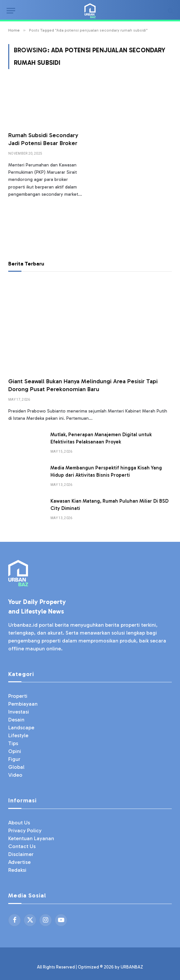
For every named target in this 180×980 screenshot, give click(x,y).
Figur (14, 759)
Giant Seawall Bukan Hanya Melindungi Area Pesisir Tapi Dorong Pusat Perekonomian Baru (83, 385)
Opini (15, 751)
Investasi (19, 712)
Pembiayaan (23, 704)
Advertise (19, 862)
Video (15, 775)
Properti (18, 696)
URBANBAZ (132, 967)
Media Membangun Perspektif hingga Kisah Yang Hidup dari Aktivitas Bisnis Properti (106, 471)
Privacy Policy (25, 830)
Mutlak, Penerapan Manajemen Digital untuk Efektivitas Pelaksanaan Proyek (101, 438)
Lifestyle (18, 735)
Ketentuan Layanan (31, 838)
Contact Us (22, 846)
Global (16, 767)
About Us (19, 823)
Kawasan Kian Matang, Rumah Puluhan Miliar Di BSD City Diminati (109, 504)
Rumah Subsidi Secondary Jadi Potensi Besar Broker (43, 139)
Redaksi (17, 870)
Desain (16, 720)
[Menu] (11, 11)
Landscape (21, 728)
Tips (13, 743)
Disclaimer (21, 854)
